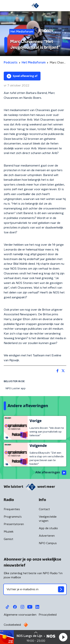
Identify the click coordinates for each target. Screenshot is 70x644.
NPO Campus (48, 543)
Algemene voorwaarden (20, 615)
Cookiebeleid (12, 625)
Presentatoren (14, 524)
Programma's (13, 517)
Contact (44, 509)
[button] (63, 637)
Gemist (8, 539)
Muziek (9, 532)
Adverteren (47, 536)
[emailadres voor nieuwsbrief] (35, 589)
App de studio (48, 528)
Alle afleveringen (51, 473)
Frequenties (12, 509)
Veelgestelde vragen (48, 519)
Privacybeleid (48, 615)
